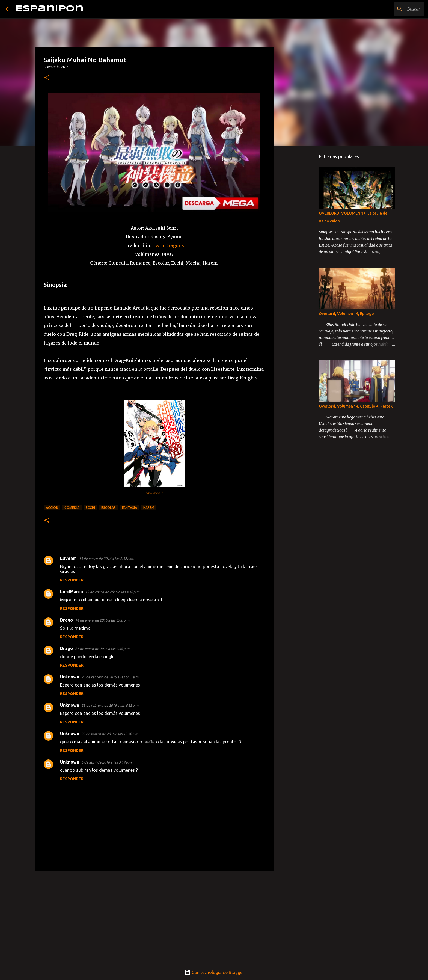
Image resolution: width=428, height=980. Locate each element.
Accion (52, 508)
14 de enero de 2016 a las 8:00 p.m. (103, 620)
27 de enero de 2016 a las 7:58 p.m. (103, 649)
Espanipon (49, 9)
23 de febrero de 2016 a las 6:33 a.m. (110, 677)
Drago (66, 620)
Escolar (109, 508)
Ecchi (90, 508)
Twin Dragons (168, 245)
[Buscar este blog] (395, 9)
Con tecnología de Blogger (214, 972)
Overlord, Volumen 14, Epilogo (346, 314)
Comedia (72, 508)
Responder (72, 580)
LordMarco (72, 592)
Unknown (70, 677)
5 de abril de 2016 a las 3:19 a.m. (107, 762)
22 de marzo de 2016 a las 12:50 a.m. (110, 734)
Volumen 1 (154, 493)
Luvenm (68, 558)
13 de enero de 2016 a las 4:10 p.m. (113, 592)
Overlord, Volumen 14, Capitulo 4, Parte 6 (356, 406)
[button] (47, 78)
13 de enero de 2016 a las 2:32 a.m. (106, 559)
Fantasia (130, 508)
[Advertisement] (154, 918)
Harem (149, 508)
